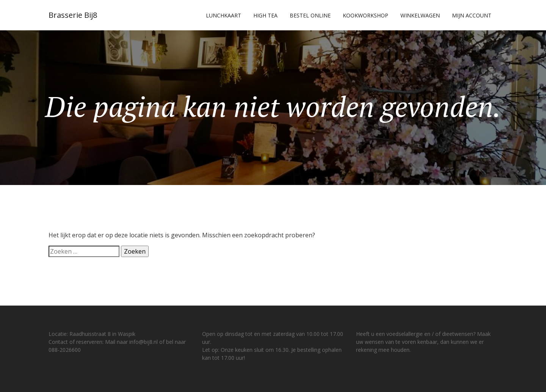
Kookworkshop (366, 15)
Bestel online (310, 15)
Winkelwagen (420, 15)
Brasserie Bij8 (73, 15)
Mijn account (472, 15)
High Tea (265, 15)
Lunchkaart (224, 15)
